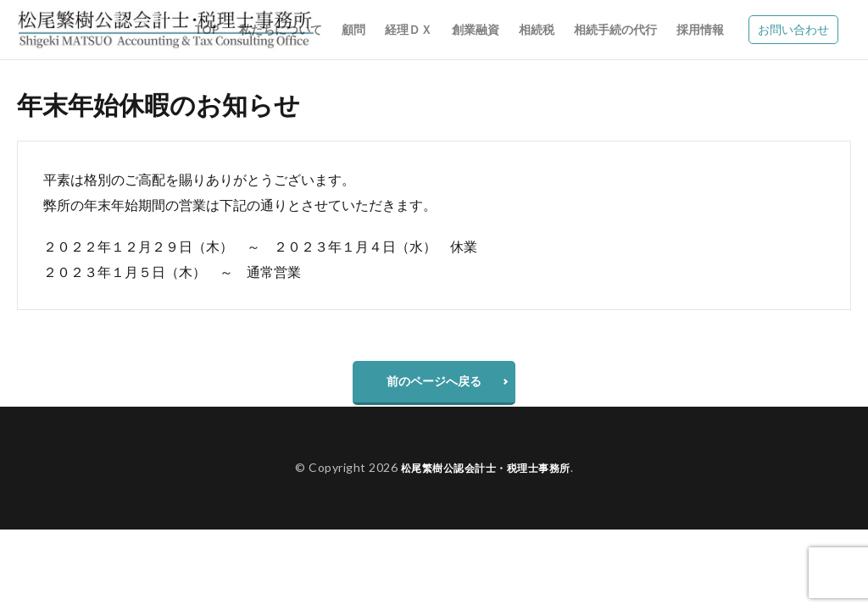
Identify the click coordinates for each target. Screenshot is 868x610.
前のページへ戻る (434, 385)
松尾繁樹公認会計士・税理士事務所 (486, 476)
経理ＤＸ (409, 29)
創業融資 (476, 29)
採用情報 (700, 29)
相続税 (537, 29)
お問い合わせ (793, 29)
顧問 (353, 29)
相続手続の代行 (615, 29)
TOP (207, 29)
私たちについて (281, 29)
